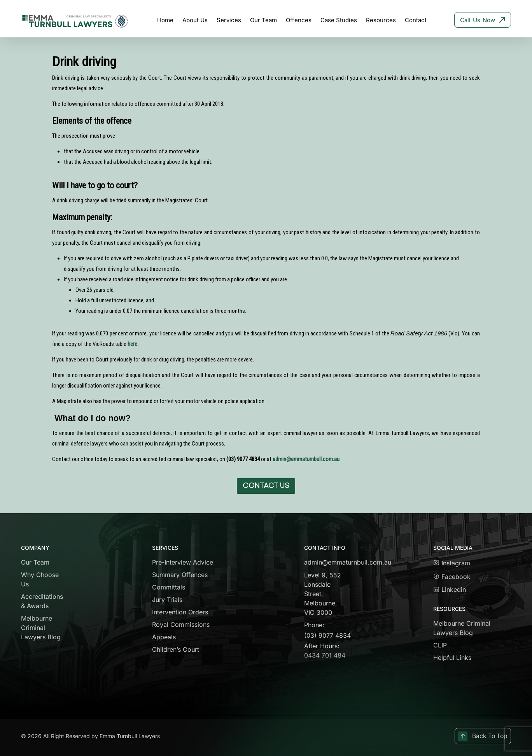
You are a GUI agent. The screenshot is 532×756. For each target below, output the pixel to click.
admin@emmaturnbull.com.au (306, 459)
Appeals (164, 637)
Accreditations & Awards (42, 601)
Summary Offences (180, 575)
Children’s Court (176, 649)
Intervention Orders (180, 612)
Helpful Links (452, 658)
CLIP (440, 645)
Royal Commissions (181, 624)
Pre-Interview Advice (183, 562)
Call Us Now (483, 20)
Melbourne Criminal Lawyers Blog (41, 628)
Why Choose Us (40, 579)
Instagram (452, 563)
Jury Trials (167, 600)
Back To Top (482, 736)
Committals (169, 587)
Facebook (455, 577)
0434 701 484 (325, 655)
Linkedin (450, 589)
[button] (266, 486)
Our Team (35, 562)
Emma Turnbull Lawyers (130, 736)
